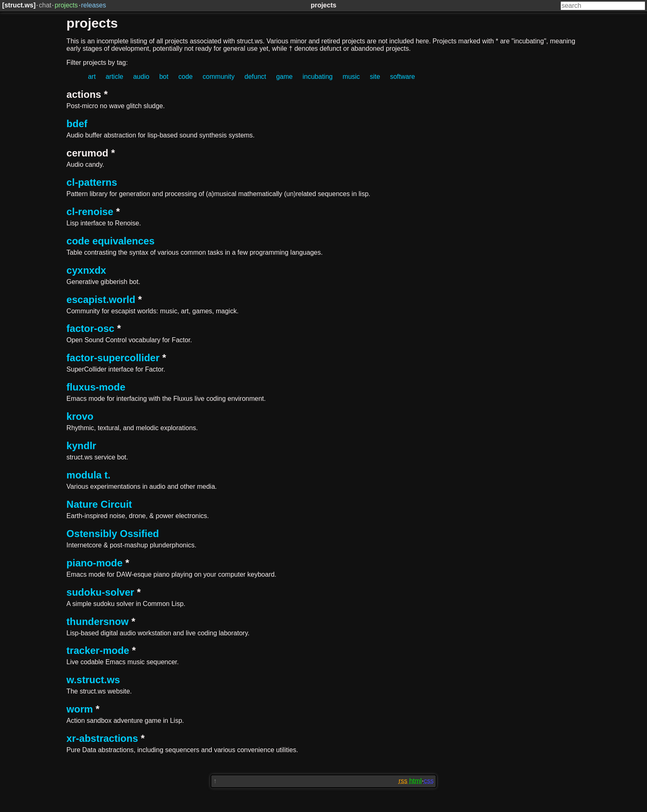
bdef (77, 124)
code (185, 77)
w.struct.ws (93, 680)
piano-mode (94, 563)
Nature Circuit (99, 504)
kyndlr (81, 446)
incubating (318, 77)
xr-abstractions (102, 738)
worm (80, 709)
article (115, 77)
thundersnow (98, 621)
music (351, 77)
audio (141, 77)
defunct (255, 77)
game (284, 77)
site (375, 77)
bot (164, 77)
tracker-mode (98, 650)
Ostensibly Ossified (113, 534)
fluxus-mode (96, 387)
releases (94, 5)
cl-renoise (90, 212)
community (218, 77)
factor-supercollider (113, 358)
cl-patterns (92, 182)
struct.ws (19, 5)
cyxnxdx (86, 270)
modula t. (89, 475)
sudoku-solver (100, 592)
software (402, 77)
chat (45, 5)
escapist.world (101, 299)
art (92, 77)
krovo (80, 416)
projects (66, 5)
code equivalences (110, 241)
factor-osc (90, 328)
